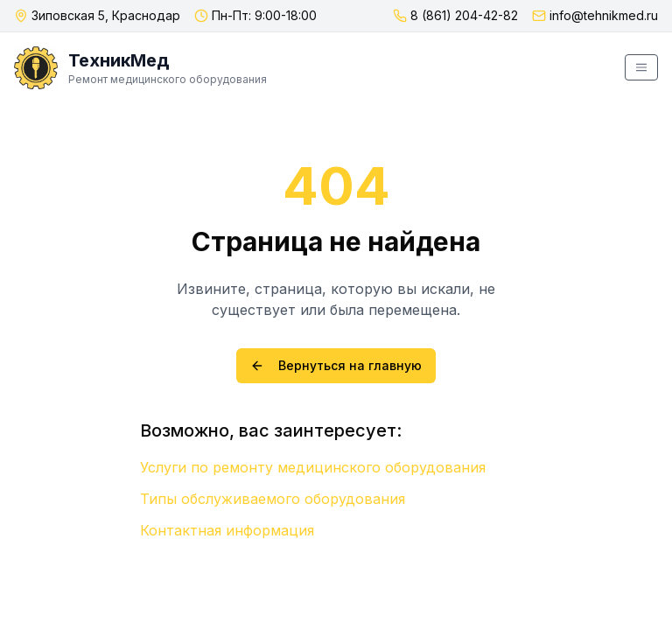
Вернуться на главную (336, 365)
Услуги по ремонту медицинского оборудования (313, 467)
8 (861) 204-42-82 (464, 15)
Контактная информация (227, 530)
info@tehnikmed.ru (604, 15)
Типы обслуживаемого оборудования (273, 499)
